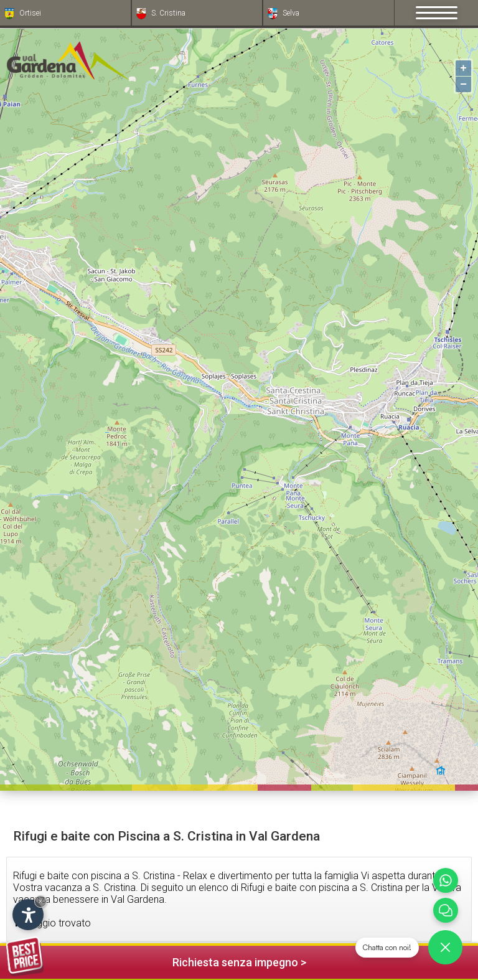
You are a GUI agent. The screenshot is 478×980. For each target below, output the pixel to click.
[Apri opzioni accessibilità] (28, 915)
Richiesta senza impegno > (156, 960)
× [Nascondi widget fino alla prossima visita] (40, 901)
